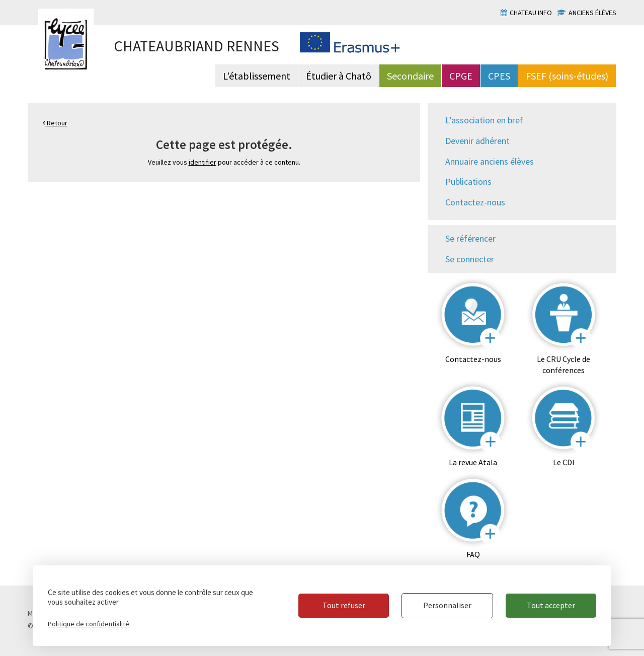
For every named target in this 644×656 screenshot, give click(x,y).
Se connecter (470, 259)
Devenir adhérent (477, 141)
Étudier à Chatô (339, 76)
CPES (499, 76)
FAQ (473, 554)
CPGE (461, 76)
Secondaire (410, 76)
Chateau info (531, 13)
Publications (468, 181)
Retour (55, 123)
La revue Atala (473, 462)
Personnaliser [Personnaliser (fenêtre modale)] (447, 605)
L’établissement (257, 76)
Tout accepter (551, 605)
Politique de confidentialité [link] (89, 624)
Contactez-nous (475, 202)
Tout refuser (344, 605)
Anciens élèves (592, 13)
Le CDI (564, 462)
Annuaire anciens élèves (490, 161)
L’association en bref (484, 120)
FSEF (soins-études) (567, 76)
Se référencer (470, 238)
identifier (203, 162)
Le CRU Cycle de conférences (563, 365)
